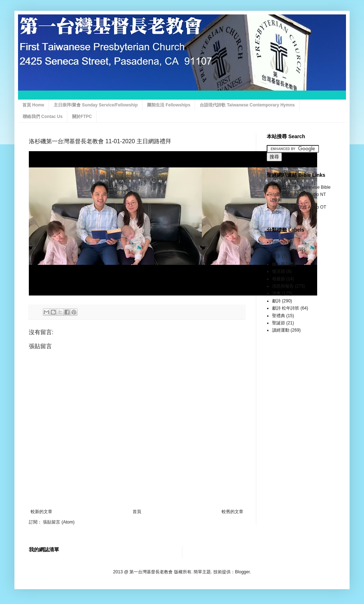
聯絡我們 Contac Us (43, 117)
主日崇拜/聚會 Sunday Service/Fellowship (96, 105)
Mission (279, 242)
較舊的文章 (232, 512)
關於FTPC (82, 117)
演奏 (276, 293)
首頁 (137, 512)
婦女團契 (281, 264)
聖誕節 (279, 323)
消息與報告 (283, 286)
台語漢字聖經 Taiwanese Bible (301, 187)
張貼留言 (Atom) (59, 522)
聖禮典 (279, 316)
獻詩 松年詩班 (286, 308)
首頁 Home (33, 105)
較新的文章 (41, 512)
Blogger (242, 572)
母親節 (279, 279)
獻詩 (276, 301)
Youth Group (284, 249)
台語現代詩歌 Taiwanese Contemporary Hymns (247, 105)
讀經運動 (281, 330)
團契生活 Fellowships (169, 105)
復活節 (279, 271)
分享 (276, 257)
